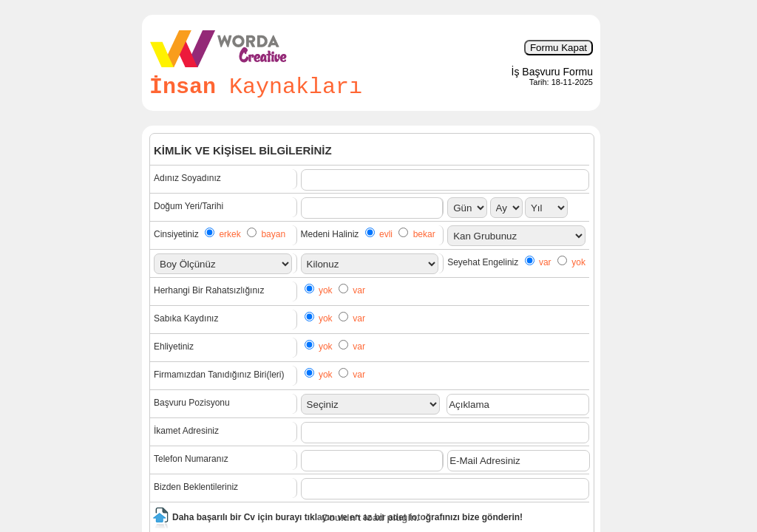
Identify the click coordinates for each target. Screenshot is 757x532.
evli (386, 234)
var (545, 262)
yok (578, 262)
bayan (273, 234)
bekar (424, 234)
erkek (230, 234)
